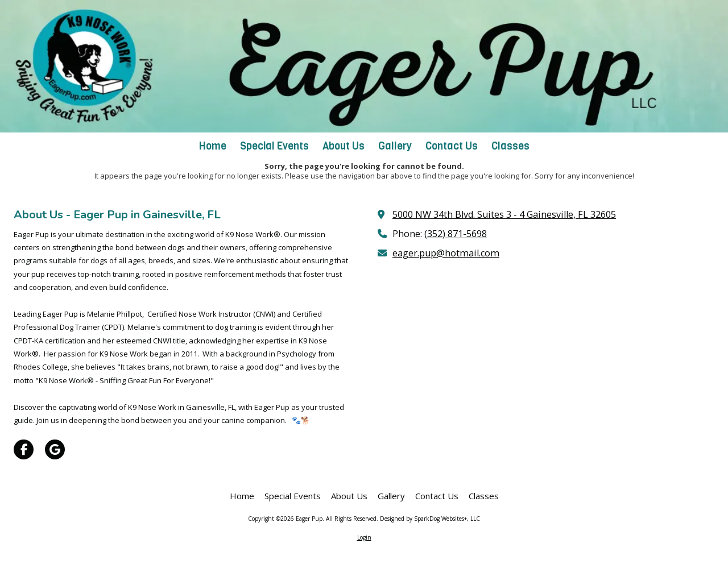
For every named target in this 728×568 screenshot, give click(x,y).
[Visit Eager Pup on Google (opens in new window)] (55, 449)
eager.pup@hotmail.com (446, 253)
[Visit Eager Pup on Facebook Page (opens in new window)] (24, 449)
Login (364, 537)
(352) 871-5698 (456, 234)
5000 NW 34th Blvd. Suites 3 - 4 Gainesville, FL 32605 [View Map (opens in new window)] (504, 214)
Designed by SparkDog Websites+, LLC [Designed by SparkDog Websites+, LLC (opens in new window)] (430, 519)
